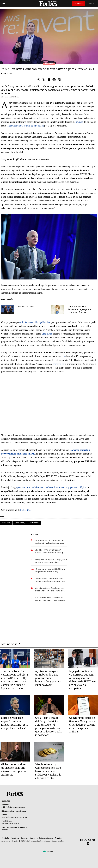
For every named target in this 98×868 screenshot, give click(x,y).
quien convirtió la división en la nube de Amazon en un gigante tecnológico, (51, 487)
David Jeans (6, 74)
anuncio (79, 122)
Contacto (24, 838)
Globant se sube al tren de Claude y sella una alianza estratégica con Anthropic (14, 770)
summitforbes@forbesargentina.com (14, 817)
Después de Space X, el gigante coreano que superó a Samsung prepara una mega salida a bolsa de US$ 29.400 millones (51, 561)
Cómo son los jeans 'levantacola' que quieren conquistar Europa (80, 310)
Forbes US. (25, 510)
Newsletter (15, 838)
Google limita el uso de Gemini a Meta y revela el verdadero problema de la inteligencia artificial (82, 725)
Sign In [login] (92, 4)
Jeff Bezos (34, 523)
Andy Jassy (20, 523)
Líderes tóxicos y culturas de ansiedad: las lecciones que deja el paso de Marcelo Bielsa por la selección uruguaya (50, 542)
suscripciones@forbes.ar (10, 824)
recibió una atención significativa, (35, 322)
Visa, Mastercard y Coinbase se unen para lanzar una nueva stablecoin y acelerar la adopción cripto (48, 771)
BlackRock (47, 334)
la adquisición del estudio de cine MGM (25, 126)
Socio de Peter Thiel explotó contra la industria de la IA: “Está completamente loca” (14, 723)
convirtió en (58, 364)
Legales (15, 841)
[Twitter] (85, 840)
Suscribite (78, 4)
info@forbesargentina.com (17, 811)
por (63, 356)
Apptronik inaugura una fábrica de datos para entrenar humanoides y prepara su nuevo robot (48, 678)
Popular (35, 534)
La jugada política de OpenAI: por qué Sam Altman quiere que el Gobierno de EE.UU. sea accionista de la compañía (83, 680)
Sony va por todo (26, 307)
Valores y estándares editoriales (41, 838)
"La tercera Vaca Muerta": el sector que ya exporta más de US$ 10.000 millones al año (50, 599)
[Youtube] (94, 840)
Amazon (6, 523)
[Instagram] (90, 840)
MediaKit (5, 838)
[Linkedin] (88, 844)
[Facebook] (81, 840)
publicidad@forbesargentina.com (13, 807)
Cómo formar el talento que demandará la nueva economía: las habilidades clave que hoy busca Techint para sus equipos (51, 580)
